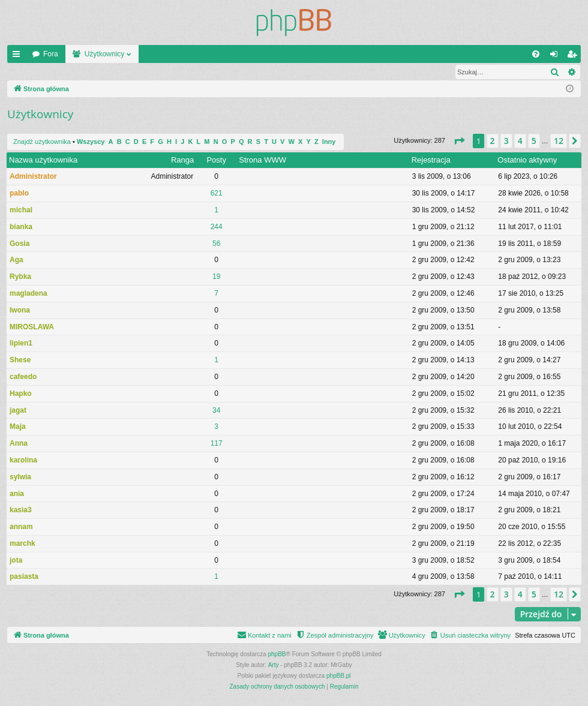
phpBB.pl (339, 676)
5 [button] (534, 141)
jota (16, 561)
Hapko (21, 394)
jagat (18, 411)
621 (217, 194)
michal (21, 211)
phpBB (277, 655)
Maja (18, 427)
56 (216, 244)
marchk (22, 544)
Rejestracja (431, 160)
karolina (23, 461)
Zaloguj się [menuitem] (556, 56)
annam (21, 527)
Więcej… (19, 56)
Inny (329, 142)
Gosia (19, 244)
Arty (274, 666)
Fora (51, 54)
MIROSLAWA (32, 328)
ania (17, 494)
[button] (459, 142)
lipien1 (21, 344)
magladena (28, 294)
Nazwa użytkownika (43, 160)
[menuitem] (536, 54)
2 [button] (493, 141)
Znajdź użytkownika (49, 72)
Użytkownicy (105, 54)
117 (217, 444)
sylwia (20, 477)
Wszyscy (91, 142)
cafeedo (23, 377)
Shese (20, 360)
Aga (16, 260)
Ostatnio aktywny (527, 160)
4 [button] (520, 141)
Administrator (33, 177)
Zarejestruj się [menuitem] (574, 56)
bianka (21, 227)
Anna (19, 444)
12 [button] (559, 141)
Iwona (20, 311)
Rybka (20, 277)
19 (216, 277)
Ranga (182, 160)
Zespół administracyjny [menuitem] (135, 72)
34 (216, 411)
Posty (216, 160)
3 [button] (506, 141)
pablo (19, 194)
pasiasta (24, 577)
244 (217, 227)
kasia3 (21, 510)
